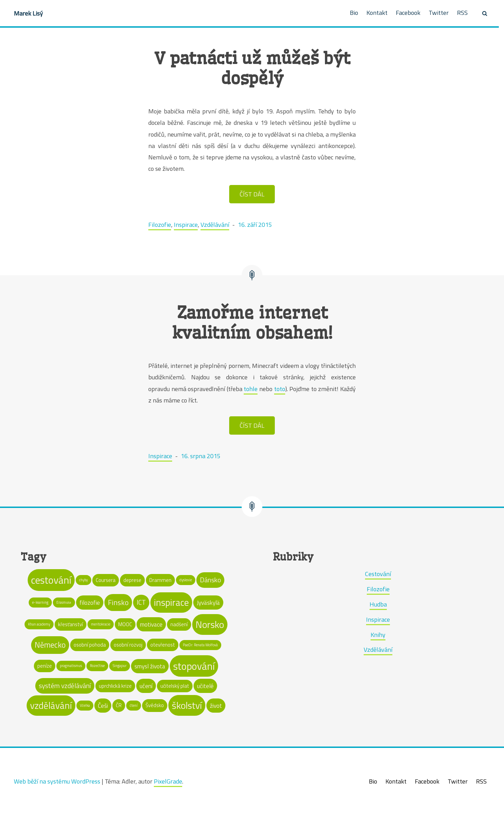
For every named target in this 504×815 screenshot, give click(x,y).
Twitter (439, 13)
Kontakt (377, 13)
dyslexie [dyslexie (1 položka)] (186, 580)
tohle (251, 389)
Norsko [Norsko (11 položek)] (210, 624)
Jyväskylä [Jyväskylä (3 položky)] (208, 603)
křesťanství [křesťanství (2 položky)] (71, 624)
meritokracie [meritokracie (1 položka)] (101, 624)
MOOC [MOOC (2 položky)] (125, 624)
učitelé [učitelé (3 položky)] (205, 686)
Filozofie (160, 225)
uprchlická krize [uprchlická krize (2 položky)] (115, 686)
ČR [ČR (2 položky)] (119, 705)
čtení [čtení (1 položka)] (134, 705)
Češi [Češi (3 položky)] (103, 706)
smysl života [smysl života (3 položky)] (150, 666)
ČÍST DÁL (252, 194)
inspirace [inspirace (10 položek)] (171, 602)
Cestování (378, 574)
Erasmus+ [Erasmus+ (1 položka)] (64, 602)
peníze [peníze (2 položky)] (45, 666)
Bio (354, 13)
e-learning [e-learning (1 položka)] (40, 602)
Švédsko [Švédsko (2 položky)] (155, 705)
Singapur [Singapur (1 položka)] (120, 666)
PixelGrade (168, 781)
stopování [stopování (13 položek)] (194, 666)
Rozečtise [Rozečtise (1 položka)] (97, 666)
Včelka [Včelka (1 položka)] (85, 705)
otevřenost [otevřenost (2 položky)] (163, 645)
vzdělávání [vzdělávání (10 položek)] (51, 705)
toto (280, 389)
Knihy (378, 635)
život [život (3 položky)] (216, 706)
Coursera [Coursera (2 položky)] (106, 580)
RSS (462, 13)
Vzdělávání (215, 225)
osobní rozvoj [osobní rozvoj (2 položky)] (128, 645)
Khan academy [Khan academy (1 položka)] (39, 624)
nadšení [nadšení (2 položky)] (179, 624)
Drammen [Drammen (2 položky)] (160, 580)
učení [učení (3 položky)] (146, 686)
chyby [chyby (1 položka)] (83, 580)
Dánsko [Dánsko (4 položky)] (210, 580)
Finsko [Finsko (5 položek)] (118, 602)
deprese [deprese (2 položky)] (132, 580)
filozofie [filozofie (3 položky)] (90, 603)
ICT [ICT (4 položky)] (141, 602)
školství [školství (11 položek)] (187, 705)
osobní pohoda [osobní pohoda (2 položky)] (90, 645)
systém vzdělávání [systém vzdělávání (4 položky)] (65, 686)
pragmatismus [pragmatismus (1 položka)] (71, 666)
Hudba (378, 604)
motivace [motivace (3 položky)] (151, 624)
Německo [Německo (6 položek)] (50, 645)
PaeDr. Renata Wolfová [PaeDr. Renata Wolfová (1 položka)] (200, 645)
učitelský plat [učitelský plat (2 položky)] (175, 686)
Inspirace (186, 225)
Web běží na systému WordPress (57, 781)
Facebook (408, 13)
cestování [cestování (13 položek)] (51, 580)
